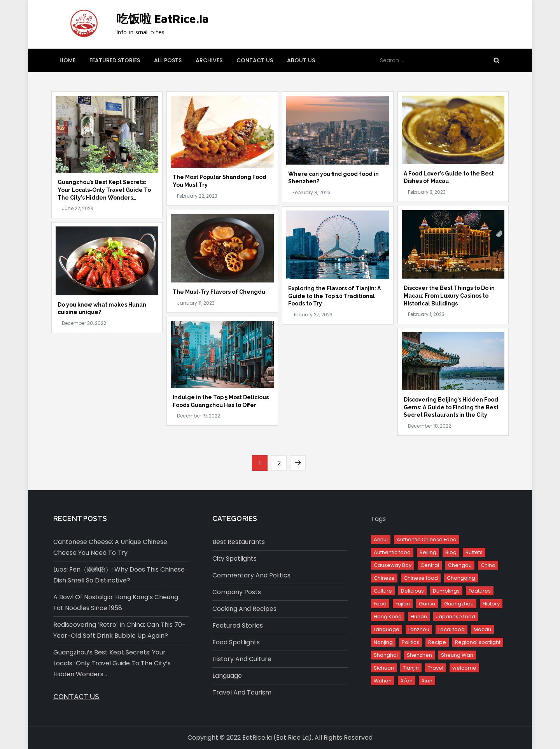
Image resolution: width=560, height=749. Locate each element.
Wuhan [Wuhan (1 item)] (383, 681)
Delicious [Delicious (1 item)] (412, 591)
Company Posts (237, 592)
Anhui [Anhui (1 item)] (381, 539)
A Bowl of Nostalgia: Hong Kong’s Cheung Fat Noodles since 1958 (116, 603)
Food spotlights (236, 642)
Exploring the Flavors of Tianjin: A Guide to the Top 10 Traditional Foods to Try (334, 296)
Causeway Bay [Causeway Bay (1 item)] (393, 565)
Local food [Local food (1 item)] (451, 629)
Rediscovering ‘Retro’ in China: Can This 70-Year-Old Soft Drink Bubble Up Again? (119, 630)
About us (301, 60)
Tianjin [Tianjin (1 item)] (411, 668)
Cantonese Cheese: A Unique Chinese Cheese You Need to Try (110, 547)
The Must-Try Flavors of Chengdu (219, 292)
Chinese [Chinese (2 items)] (384, 578)
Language (227, 676)
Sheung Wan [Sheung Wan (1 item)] (457, 655)
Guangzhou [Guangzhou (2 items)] (459, 604)
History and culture (242, 659)
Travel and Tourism (242, 692)
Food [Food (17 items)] (380, 604)
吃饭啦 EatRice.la (163, 18)
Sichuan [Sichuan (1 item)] (384, 668)
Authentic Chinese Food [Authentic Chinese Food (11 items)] (427, 539)
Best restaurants (239, 542)
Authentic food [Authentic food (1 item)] (392, 552)
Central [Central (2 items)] (430, 565)
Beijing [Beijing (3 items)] (428, 552)
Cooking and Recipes (244, 609)
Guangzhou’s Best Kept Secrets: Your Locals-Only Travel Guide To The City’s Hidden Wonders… (104, 190)
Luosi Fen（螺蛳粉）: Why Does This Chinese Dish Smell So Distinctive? (119, 575)
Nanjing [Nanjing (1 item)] (383, 642)
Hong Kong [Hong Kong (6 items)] (388, 617)
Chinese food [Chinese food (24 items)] (421, 578)
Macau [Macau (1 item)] (482, 629)
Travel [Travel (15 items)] (436, 668)
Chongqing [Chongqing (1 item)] (461, 578)
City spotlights (234, 559)
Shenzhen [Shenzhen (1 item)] (419, 655)
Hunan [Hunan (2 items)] (419, 617)
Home (67, 60)
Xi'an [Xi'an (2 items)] (407, 681)
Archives (209, 60)
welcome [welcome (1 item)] (464, 668)
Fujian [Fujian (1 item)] (403, 604)
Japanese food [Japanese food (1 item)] (456, 617)
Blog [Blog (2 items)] (451, 552)
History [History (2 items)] (491, 604)
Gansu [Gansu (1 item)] (427, 604)
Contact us (255, 60)
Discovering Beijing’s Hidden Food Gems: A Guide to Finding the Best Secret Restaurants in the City (451, 407)
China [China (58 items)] (488, 565)
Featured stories (115, 60)
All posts (168, 60)
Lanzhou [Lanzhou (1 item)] (419, 629)
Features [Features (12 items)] (480, 591)
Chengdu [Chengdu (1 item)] (460, 565)
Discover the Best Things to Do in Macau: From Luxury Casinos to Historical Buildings (449, 296)
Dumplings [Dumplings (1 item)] (446, 591)
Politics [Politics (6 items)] (410, 642)
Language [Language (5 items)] (387, 629)
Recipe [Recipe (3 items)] (437, 642)
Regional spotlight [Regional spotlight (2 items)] (478, 642)
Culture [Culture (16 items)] (383, 591)
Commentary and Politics (251, 575)
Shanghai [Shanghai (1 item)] (386, 655)
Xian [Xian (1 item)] (427, 681)
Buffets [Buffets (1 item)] (474, 552)
